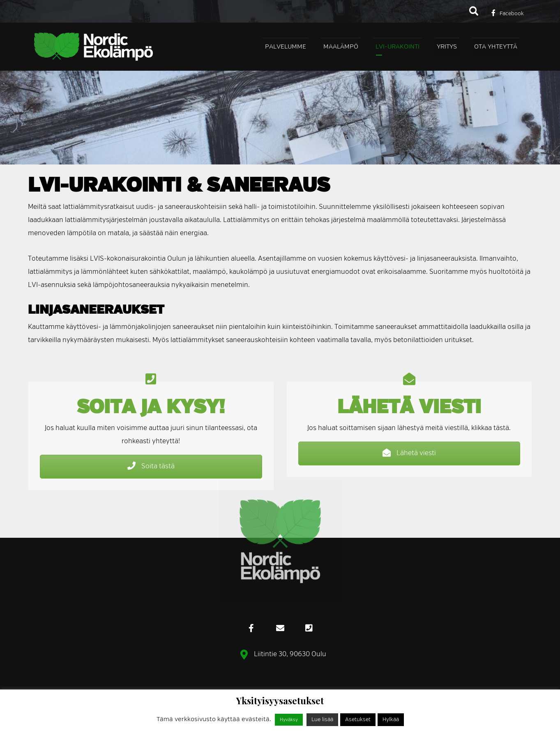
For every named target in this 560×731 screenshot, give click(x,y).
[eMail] (280, 628)
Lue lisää (322, 720)
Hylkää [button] (391, 720)
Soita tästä (151, 466)
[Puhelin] (309, 628)
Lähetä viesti (409, 453)
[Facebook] (508, 13)
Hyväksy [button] (289, 720)
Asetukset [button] (358, 720)
